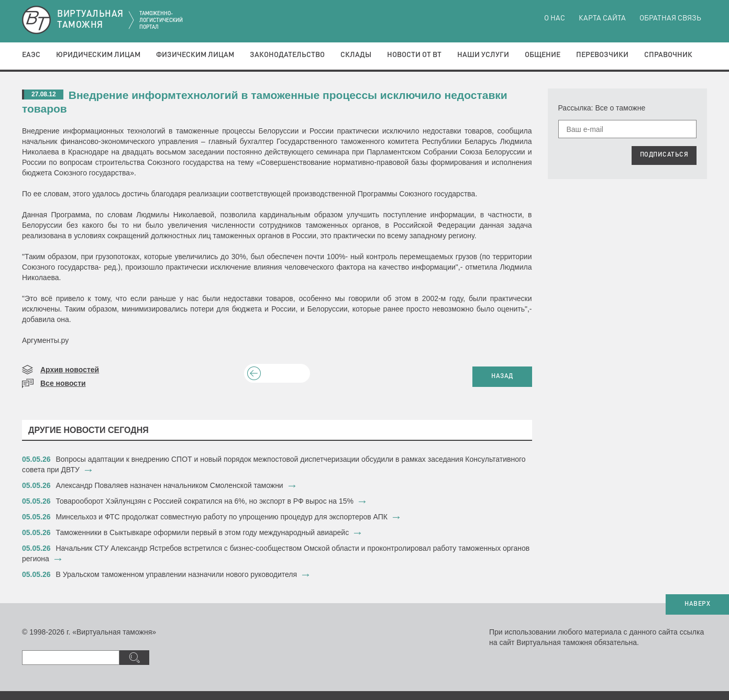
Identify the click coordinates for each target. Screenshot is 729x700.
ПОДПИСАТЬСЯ (664, 155)
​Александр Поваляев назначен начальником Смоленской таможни (170, 485)
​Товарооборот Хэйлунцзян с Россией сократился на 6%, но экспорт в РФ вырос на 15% (205, 501)
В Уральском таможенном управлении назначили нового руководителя (177, 574)
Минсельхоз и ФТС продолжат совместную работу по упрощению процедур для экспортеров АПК (222, 517)
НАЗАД (502, 376)
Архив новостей (70, 370)
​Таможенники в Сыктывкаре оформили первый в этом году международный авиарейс (204, 532)
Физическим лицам (195, 55)
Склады (356, 55)
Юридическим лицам (98, 55)
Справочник (668, 55)
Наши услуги (483, 55)
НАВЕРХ (697, 604)
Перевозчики (602, 55)
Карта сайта (602, 18)
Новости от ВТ (414, 55)
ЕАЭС (31, 55)
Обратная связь (670, 18)
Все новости (63, 383)
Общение (543, 55)
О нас (555, 18)
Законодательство (287, 55)
